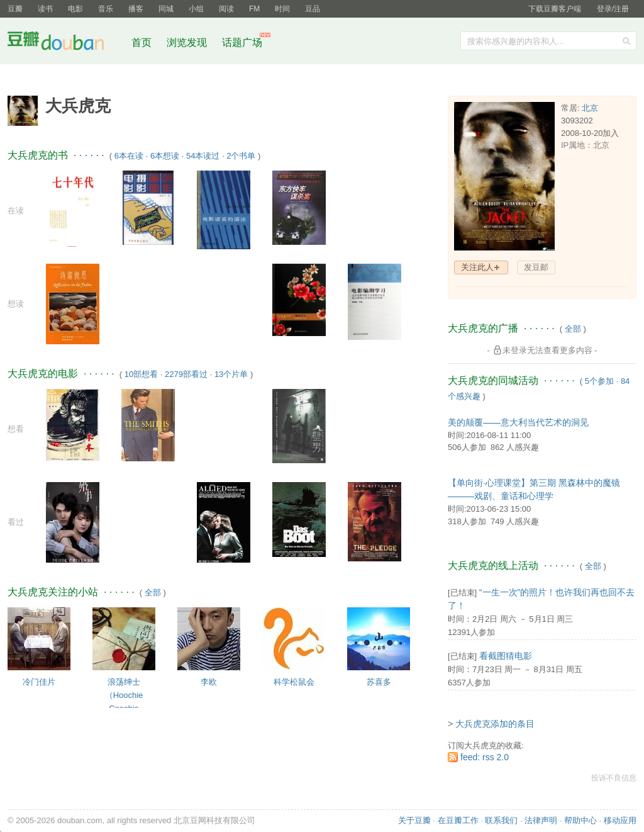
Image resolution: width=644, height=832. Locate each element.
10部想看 (141, 374)
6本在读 (129, 156)
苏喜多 (379, 682)
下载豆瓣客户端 (555, 9)
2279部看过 (186, 374)
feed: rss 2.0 (485, 757)
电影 (75, 9)
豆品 (313, 9)
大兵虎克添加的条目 (495, 724)
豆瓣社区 (65, 43)
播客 (136, 9)
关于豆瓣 (414, 820)
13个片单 (231, 374)
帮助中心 (580, 820)
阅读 (226, 9)
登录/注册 (613, 9)
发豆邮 (536, 267)
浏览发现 (188, 42)
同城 (166, 9)
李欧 (209, 682)
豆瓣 (15, 9)
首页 (142, 42)
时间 (282, 9)
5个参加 (599, 381)
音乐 (106, 9)
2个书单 (241, 156)
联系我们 (501, 820)
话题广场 (242, 42)
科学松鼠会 (294, 682)
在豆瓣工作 (458, 820)
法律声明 (541, 820)
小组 (196, 9)
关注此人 (477, 267)
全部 (153, 593)
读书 (45, 9)
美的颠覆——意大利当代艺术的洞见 (518, 422)
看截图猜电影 (506, 656)
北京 (590, 108)
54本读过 (203, 156)
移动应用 (620, 820)
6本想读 (165, 156)
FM (254, 9)
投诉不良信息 (614, 778)
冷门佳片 (39, 682)
